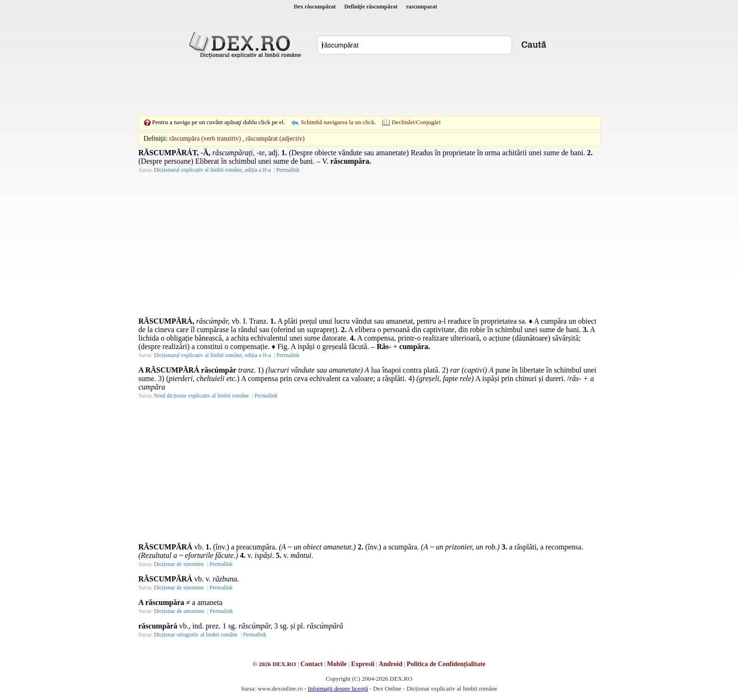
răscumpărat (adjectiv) (275, 139)
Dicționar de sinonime (179, 564)
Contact (311, 664)
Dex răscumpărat (315, 7)
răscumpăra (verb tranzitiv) (205, 139)
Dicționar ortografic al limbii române (196, 635)
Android (391, 664)
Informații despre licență (338, 688)
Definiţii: (156, 139)
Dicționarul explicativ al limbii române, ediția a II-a (213, 170)
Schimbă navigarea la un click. (338, 122)
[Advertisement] (369, 87)
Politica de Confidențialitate (446, 664)
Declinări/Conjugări (416, 122)
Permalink (288, 170)
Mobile (337, 664)
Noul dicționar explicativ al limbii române (201, 396)
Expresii (363, 664)
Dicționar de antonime (179, 611)
